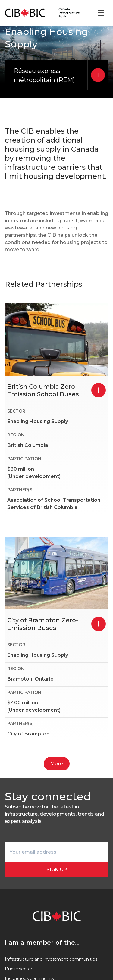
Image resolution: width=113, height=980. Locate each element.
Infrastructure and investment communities (51, 959)
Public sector (19, 969)
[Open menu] (101, 13)
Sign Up (57, 869)
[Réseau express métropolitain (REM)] (98, 75)
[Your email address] (56, 852)
